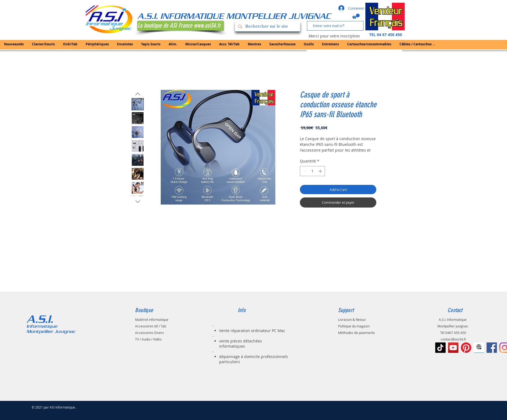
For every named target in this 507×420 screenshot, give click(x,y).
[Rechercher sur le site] (267, 26)
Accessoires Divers (150, 333)
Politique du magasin (354, 326)
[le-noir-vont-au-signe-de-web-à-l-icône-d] (479, 348)
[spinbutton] (312, 171)
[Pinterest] (466, 348)
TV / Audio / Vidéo (148, 339)
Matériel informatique (152, 320)
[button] (356, 16)
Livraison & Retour (352, 320)
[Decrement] (304, 171)
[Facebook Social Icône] (492, 348)
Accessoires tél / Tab (151, 326)
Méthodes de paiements (357, 333)
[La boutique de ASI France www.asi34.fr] (181, 26)
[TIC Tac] (440, 348)
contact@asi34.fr (454, 339)
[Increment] (321, 171)
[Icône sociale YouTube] (453, 348)
